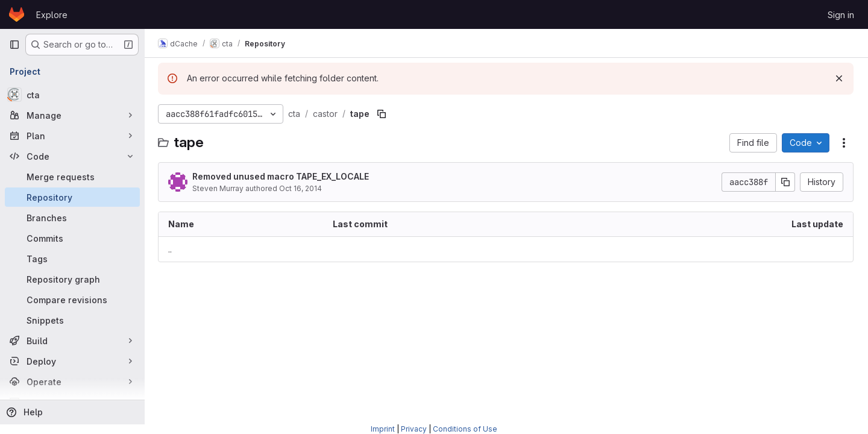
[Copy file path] (383, 114)
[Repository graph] (72, 279)
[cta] (72, 95)
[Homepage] (17, 14)
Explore (52, 15)
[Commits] (72, 238)
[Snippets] (72, 320)
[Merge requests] (72, 177)
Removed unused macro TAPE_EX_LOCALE (282, 176)
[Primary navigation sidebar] (14, 45)
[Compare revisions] (72, 300)
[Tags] (72, 259)
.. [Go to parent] (171, 249)
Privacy (414, 429)
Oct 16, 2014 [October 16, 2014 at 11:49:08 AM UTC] (302, 188)
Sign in (841, 15)
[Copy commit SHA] (785, 182)
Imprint (383, 429)
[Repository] (72, 197)
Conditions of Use (465, 429)
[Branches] (72, 218)
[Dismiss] (839, 78)
